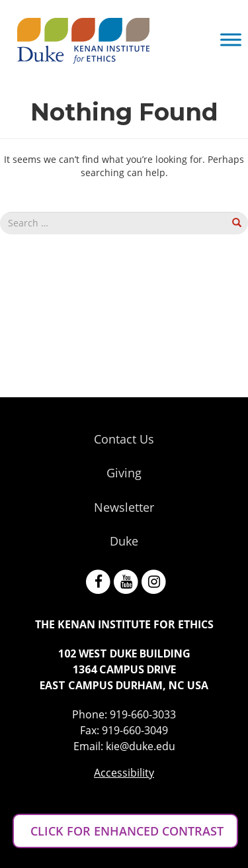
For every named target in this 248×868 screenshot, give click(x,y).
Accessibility (124, 773)
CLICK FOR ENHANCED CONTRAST (125, 831)
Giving (124, 473)
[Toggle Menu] (231, 39)
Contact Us (124, 439)
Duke (124, 541)
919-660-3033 (143, 714)
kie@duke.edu (141, 746)
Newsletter (124, 507)
